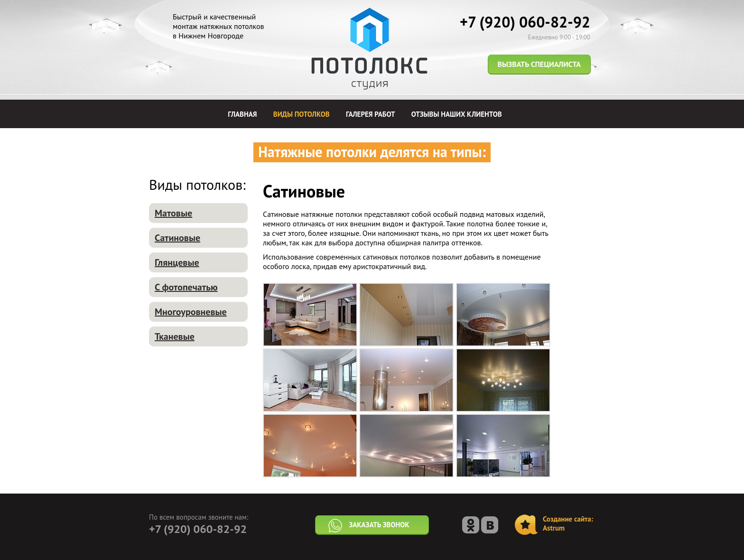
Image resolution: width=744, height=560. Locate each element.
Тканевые (175, 336)
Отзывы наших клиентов (457, 114)
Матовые (173, 213)
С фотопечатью (186, 287)
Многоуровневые (191, 312)
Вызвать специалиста (539, 64)
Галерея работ (370, 114)
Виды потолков (302, 114)
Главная (242, 114)
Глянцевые (177, 262)
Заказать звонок (368, 526)
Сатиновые (177, 238)
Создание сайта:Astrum (568, 523)
